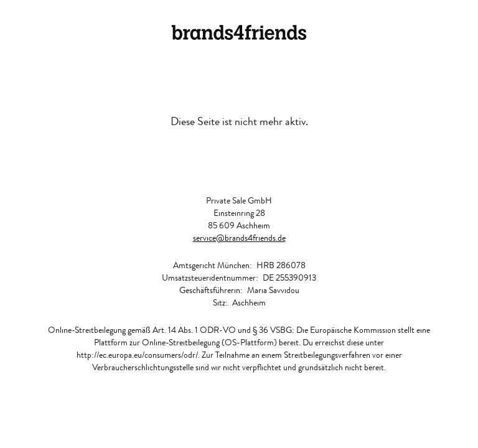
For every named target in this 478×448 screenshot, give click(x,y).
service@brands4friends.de (239, 238)
